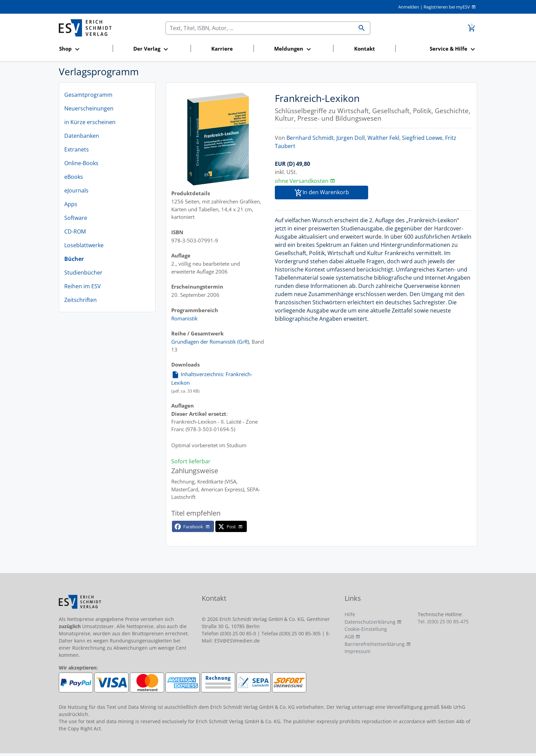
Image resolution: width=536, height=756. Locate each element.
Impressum (358, 651)
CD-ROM (75, 231)
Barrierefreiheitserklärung (375, 644)
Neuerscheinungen (89, 108)
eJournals (76, 190)
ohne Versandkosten (302, 181)
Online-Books (81, 163)
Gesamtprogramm (88, 95)
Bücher (74, 259)
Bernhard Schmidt (310, 138)
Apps (71, 204)
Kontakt (365, 49)
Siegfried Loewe (422, 138)
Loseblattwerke (84, 245)
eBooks (74, 177)
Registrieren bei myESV (447, 7)
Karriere (222, 49)
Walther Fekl (383, 138)
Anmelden (409, 7)
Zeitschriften (81, 300)
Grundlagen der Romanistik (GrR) (210, 342)
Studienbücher (83, 273)
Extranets (77, 149)
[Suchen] (259, 28)
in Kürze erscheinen (90, 122)
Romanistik (184, 318)
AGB (349, 636)
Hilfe (350, 614)
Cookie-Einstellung (366, 629)
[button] (84, 49)
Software (76, 218)
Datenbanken (82, 136)
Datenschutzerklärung (370, 622)
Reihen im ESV (83, 286)
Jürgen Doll (351, 138)
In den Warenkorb (322, 193)
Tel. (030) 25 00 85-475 (443, 621)
